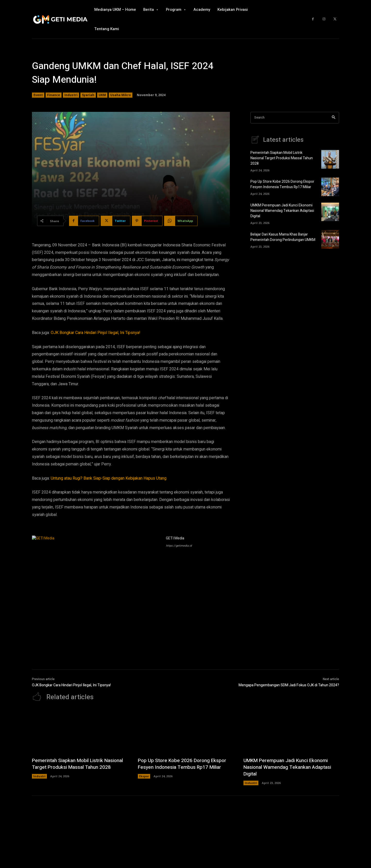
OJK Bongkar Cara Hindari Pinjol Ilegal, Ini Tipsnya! (96, 333)
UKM (102, 95)
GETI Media (175, 538)
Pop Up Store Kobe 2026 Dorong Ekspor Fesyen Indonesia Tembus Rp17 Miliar (282, 184)
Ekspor (144, 776)
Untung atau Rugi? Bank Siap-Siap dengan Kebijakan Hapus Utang (109, 478)
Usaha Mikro (121, 95)
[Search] (334, 118)
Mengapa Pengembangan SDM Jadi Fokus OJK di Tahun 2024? (289, 685)
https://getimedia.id (179, 546)
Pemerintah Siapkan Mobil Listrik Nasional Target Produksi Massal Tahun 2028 (282, 158)
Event (38, 95)
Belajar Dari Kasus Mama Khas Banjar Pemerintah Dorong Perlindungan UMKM (283, 237)
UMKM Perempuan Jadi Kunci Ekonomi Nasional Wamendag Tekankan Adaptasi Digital (282, 211)
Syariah (88, 95)
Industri (71, 95)
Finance (54, 95)
